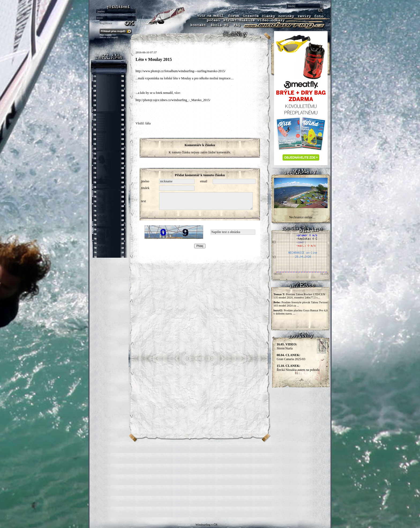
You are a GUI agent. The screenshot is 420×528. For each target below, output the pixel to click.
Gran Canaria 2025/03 (291, 357)
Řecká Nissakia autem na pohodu (298, 368)
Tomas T (279, 294)
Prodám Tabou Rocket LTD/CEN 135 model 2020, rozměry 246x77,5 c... (299, 296)
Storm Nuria (287, 346)
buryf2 (278, 310)
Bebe (277, 302)
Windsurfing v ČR (207, 525)
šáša (148, 123)
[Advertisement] (210, 480)
